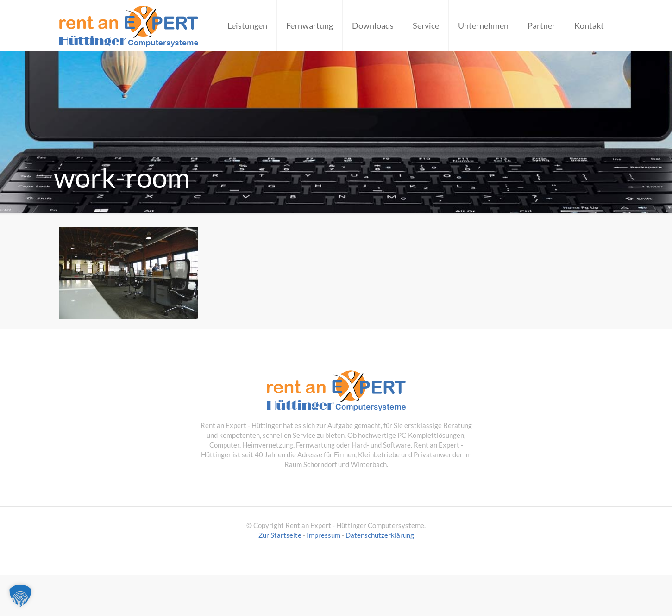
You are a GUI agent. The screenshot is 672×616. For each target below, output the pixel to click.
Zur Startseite (280, 535)
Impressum (323, 535)
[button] (20, 596)
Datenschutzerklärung (380, 535)
